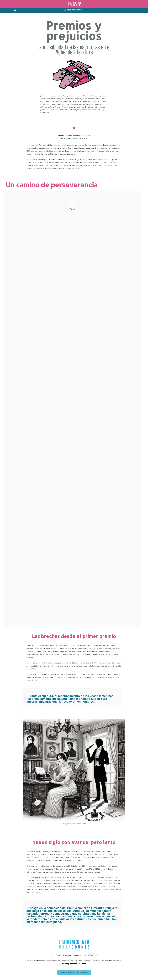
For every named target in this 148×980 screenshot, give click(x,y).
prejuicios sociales (83, 151)
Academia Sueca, (96, 160)
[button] (15, 10)
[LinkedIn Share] (3, 486)
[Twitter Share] (3, 480)
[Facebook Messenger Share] (3, 502)
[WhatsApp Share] (3, 496)
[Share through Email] (3, 491)
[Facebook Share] (3, 475)
